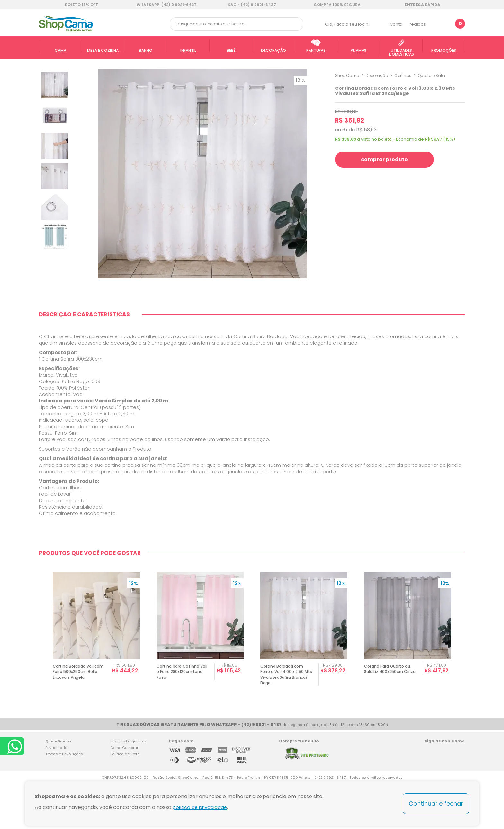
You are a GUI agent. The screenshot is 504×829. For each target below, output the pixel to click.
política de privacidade (202, 807)
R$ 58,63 (367, 129)
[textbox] (237, 24)
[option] (96, 679)
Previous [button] (42, 679)
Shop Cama (347, 75)
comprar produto (389, 159)
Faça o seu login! (352, 24)
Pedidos (417, 24)
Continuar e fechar (436, 803)
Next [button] (462, 679)
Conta (396, 24)
